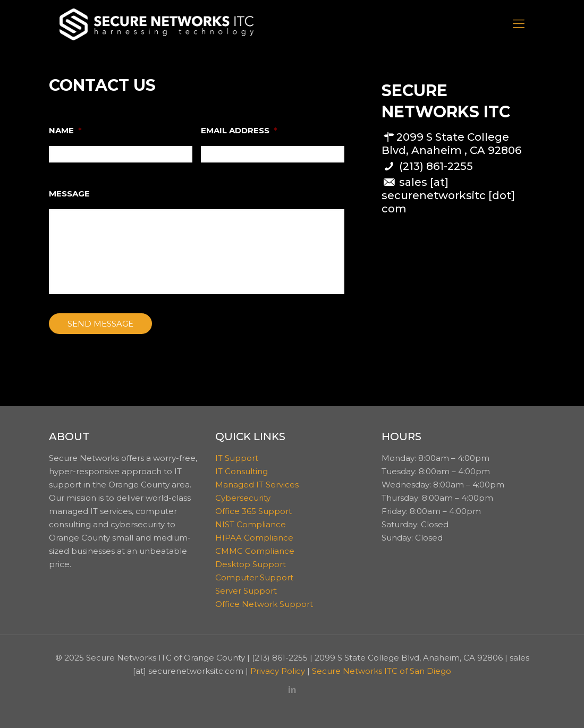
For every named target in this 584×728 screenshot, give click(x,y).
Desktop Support (251, 564)
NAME (65, 130)
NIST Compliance (251, 524)
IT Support (237, 458)
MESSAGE (69, 194)
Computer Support (254, 577)
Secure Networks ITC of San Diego (382, 671)
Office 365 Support (253, 511)
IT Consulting (242, 471)
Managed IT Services (257, 485)
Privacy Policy (278, 671)
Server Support (246, 591)
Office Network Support (264, 604)
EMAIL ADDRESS (239, 130)
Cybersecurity (243, 498)
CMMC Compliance (255, 551)
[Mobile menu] (519, 24)
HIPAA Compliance (254, 538)
